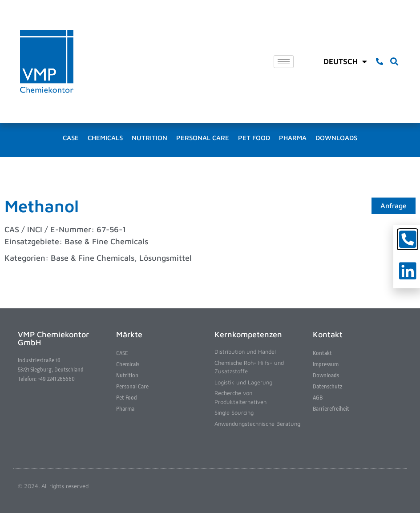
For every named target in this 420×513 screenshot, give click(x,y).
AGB (318, 398)
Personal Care (203, 138)
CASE (71, 138)
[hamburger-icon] (284, 62)
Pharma (293, 138)
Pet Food (254, 138)
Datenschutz (328, 386)
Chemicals (105, 138)
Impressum (326, 364)
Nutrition (149, 138)
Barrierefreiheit (331, 409)
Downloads (336, 138)
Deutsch (345, 61)
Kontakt (322, 353)
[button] (394, 62)
